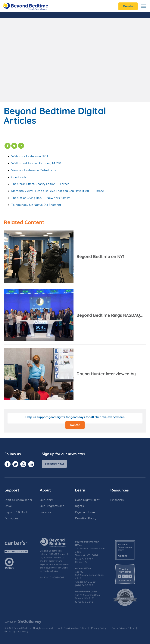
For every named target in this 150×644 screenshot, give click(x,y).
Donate (75, 425)
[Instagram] (23, 464)
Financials (117, 500)
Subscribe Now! (54, 464)
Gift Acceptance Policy (16, 632)
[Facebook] (8, 464)
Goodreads (19, 177)
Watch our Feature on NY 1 (30, 156)
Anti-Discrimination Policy (72, 628)
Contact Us (81, 562)
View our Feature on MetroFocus (34, 170)
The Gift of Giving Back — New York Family (41, 198)
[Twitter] (15, 464)
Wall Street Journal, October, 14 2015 (37, 163)
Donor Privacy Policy (123, 628)
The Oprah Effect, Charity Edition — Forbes (40, 184)
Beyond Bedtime (26, 6)
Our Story (46, 500)
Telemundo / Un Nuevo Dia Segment (36, 205)
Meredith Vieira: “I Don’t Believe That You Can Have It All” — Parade (58, 191)
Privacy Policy (99, 628)
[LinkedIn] (31, 464)
